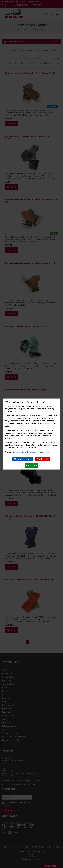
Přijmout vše (31, 465)
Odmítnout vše (43, 459)
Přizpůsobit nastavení (23, 459)
